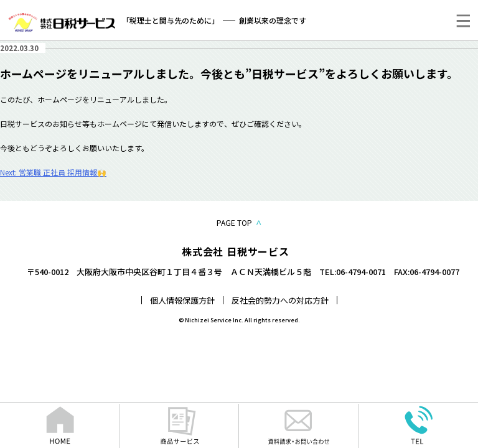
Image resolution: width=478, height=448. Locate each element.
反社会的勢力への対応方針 (280, 300)
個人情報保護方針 (182, 300)
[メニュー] (463, 21)
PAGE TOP (239, 222)
